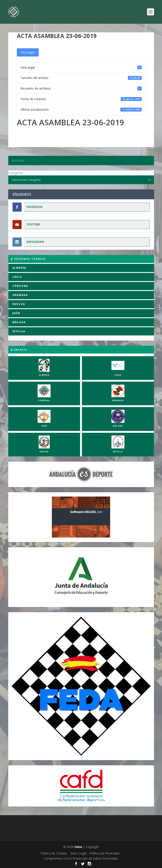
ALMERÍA (19, 268)
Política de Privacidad (104, 853)
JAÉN (16, 313)
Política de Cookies (54, 853)
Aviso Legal (78, 853)
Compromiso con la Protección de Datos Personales (81, 858)
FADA (78, 847)
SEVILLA (19, 331)
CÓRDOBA (20, 286)
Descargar (28, 52)
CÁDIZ (17, 277)
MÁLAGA (19, 322)
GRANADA (20, 295)
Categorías (16, 173)
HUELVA (19, 304)
